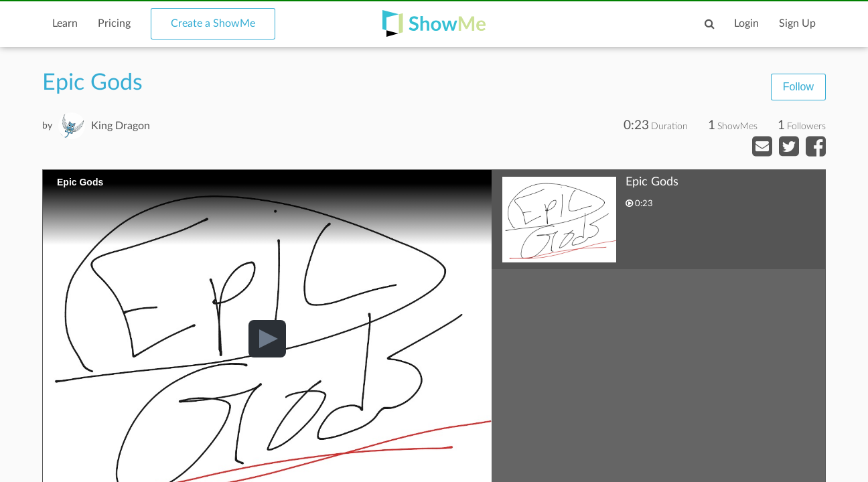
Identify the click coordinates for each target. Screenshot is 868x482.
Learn (65, 23)
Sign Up (797, 23)
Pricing (114, 23)
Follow (798, 87)
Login (746, 23)
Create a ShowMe (213, 23)
